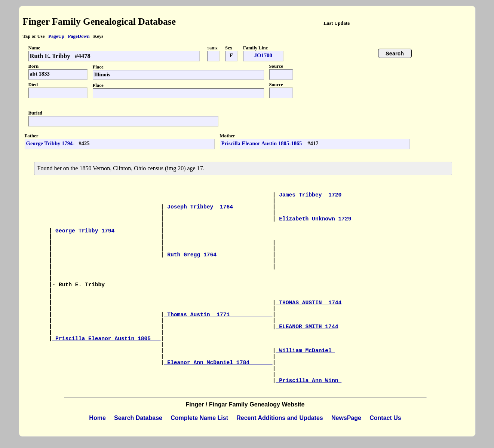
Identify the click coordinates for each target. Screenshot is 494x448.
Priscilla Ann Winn (309, 381)
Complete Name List (199, 418)
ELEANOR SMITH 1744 (307, 327)
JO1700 (263, 55)
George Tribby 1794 (106, 231)
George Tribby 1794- (50, 143)
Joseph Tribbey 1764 (218, 207)
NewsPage (346, 418)
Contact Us (385, 418)
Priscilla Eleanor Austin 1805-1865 (263, 143)
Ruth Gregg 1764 (218, 255)
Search (395, 54)
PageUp (56, 36)
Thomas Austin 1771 (218, 315)
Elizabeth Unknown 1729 (313, 219)
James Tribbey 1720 (309, 195)
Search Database (138, 418)
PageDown (79, 36)
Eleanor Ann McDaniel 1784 (218, 363)
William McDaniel (305, 351)
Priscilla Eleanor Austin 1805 (106, 339)
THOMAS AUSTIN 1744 (309, 303)
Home (97, 418)
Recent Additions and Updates (280, 418)
